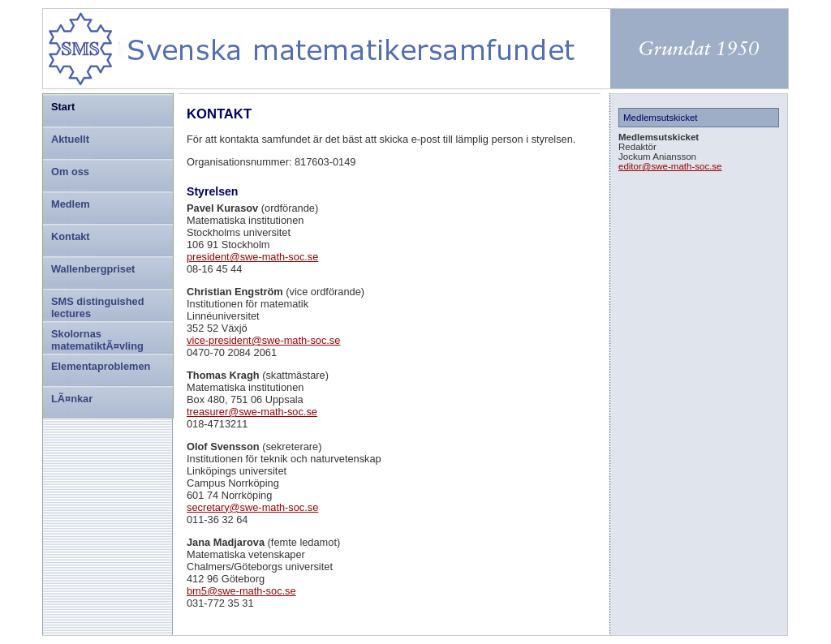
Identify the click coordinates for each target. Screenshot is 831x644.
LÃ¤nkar (72, 399)
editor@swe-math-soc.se (670, 166)
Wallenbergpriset (93, 269)
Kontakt (71, 236)
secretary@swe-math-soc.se (252, 507)
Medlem (71, 204)
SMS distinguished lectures (97, 307)
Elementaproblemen (101, 366)
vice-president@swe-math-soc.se (263, 340)
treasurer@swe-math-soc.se (252, 412)
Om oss (70, 172)
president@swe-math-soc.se (252, 257)
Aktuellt (70, 139)
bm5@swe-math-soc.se (241, 591)
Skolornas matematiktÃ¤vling (97, 340)
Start (63, 107)
